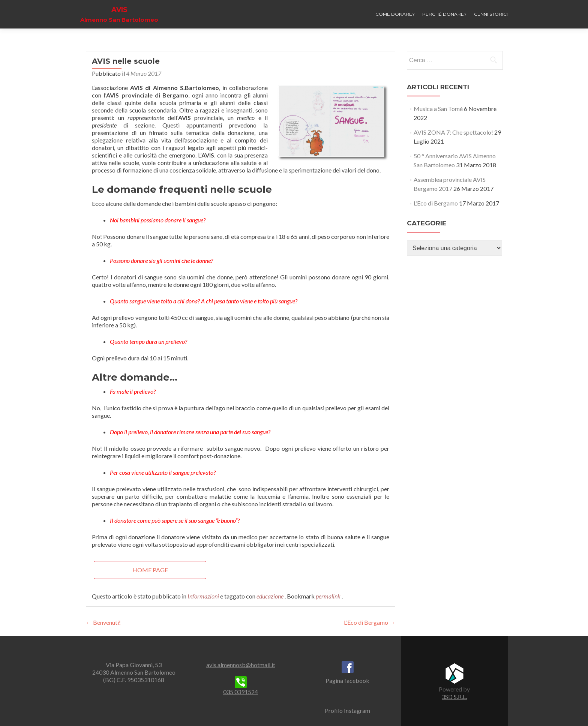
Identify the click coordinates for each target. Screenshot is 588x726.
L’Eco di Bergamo (370, 622)
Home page (150, 570)
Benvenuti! (103, 622)
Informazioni (203, 596)
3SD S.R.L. (454, 697)
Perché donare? (444, 14)
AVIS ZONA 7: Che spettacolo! (453, 132)
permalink (329, 596)
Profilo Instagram (347, 710)
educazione (270, 596)
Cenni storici (491, 14)
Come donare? (395, 14)
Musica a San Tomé (438, 109)
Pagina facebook (347, 680)
